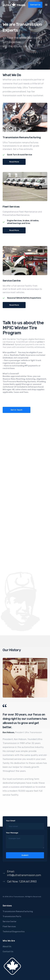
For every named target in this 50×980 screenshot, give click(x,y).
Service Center (10, 922)
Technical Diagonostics (14, 932)
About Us (7, 947)
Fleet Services (9, 927)
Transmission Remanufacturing (18, 911)
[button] (46, 5)
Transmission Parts (12, 917)
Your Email (11, 821)
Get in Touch (17, 410)
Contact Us (35, 5)
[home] (14, 5)
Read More (14, 162)
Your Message (12, 833)
